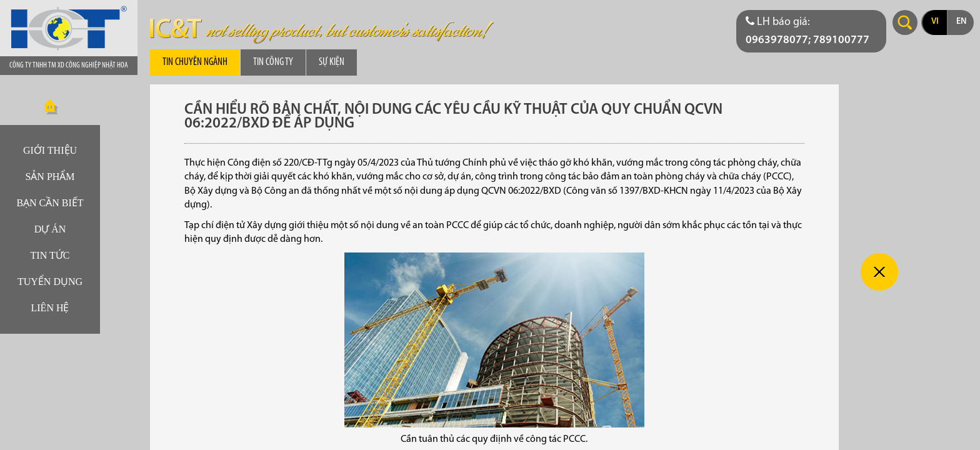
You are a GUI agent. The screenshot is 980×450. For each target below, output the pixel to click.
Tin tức (50, 255)
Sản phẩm (50, 177)
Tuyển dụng (50, 282)
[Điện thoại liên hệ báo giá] (811, 31)
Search (905, 22)
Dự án (50, 229)
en (961, 22)
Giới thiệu (50, 150)
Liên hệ (50, 308)
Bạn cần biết (50, 203)
